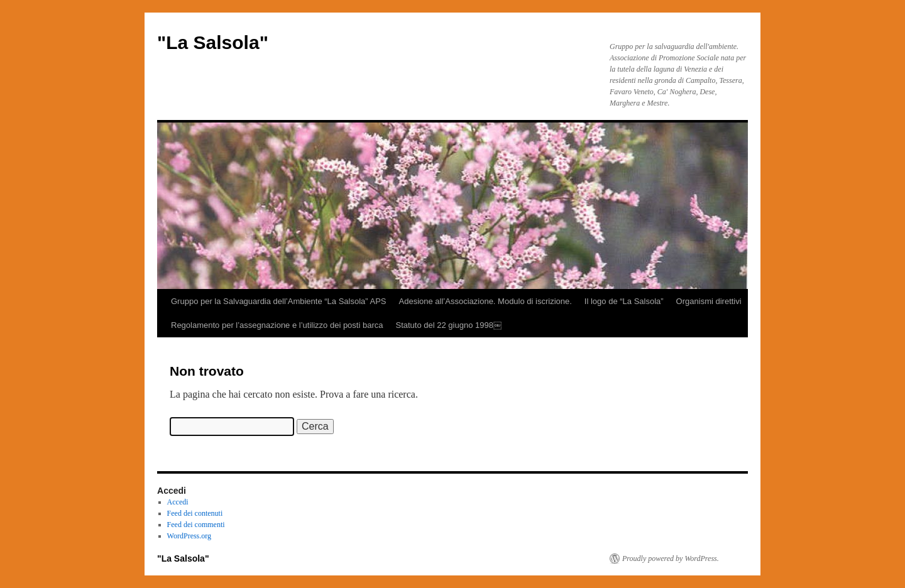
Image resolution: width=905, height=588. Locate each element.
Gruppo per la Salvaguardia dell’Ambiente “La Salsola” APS (279, 301)
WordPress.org (189, 536)
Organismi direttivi (709, 301)
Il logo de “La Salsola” (624, 301)
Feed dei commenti (196, 525)
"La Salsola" (213, 42)
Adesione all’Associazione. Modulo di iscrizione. (485, 301)
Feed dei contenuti (195, 513)
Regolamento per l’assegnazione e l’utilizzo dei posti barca (277, 325)
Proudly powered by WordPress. (671, 558)
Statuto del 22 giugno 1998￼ (448, 325)
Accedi (178, 502)
